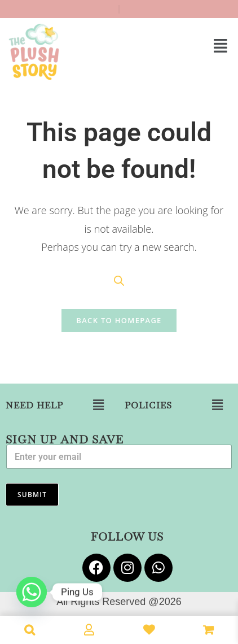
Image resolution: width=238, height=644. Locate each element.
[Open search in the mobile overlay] (119, 280)
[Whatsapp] (32, 592)
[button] (179, 45)
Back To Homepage (119, 320)
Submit (32, 495)
